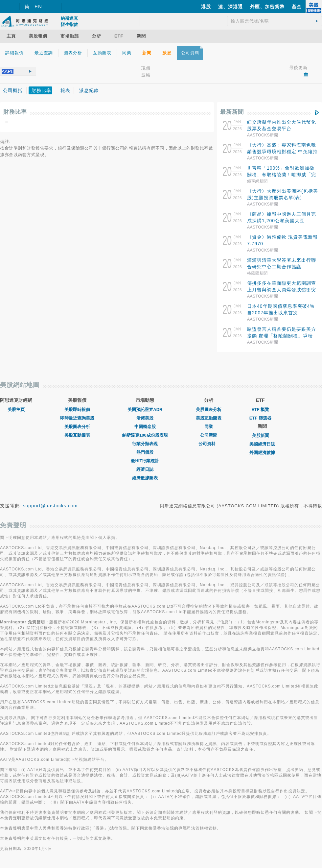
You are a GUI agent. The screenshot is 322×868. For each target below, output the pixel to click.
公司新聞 (209, 435)
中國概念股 (145, 427)
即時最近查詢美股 (77, 418)
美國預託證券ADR (145, 410)
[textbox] (11, 72)
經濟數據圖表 (145, 478)
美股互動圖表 (77, 435)
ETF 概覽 (260, 410)
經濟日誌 (145, 469)
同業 (209, 427)
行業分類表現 (145, 444)
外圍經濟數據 (262, 453)
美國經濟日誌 (262, 444)
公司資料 (209, 444)
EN (38, 6)
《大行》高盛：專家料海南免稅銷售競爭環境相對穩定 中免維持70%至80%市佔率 (282, 152)
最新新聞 (232, 112)
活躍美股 (145, 418)
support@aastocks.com (50, 506)
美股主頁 (16, 410)
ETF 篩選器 (260, 418)
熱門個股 (145, 452)
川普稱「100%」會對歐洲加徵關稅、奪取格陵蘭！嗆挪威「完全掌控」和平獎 (282, 175)
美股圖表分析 (77, 427)
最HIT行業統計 (145, 461)
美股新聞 (262, 435)
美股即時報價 (77, 410)
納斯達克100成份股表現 (145, 435)
